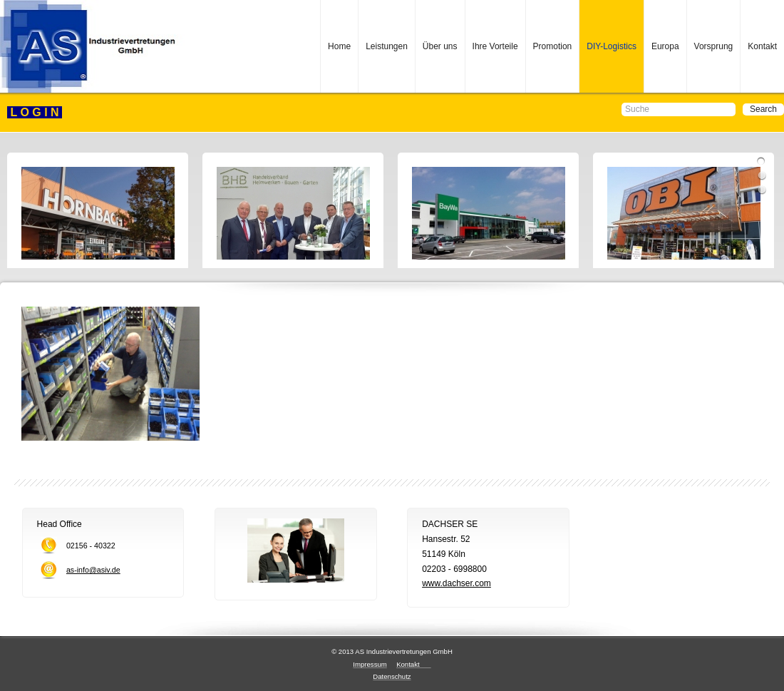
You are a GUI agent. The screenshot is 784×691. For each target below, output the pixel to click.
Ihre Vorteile (495, 46)
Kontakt (762, 46)
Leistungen (387, 46)
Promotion (553, 46)
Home (339, 46)
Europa (665, 46)
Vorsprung (714, 46)
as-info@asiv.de (93, 570)
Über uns (440, 46)
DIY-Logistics (612, 46)
